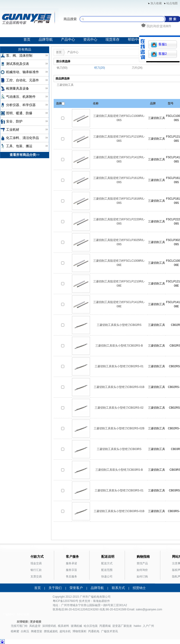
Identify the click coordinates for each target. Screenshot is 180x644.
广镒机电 (94, 597)
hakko (137, 626)
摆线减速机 (51, 631)
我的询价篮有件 (156, 26)
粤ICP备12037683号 (66, 601)
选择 (59, 103)
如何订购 (142, 577)
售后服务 (71, 577)
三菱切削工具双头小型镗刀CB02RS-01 (119, 366)
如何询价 (142, 570)
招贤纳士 (139, 588)
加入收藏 (156, 3)
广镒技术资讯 (109, 631)
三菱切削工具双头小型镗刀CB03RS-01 (119, 490)
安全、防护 (14, 121)
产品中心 (68, 40)
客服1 (159, 45)
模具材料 (64, 626)
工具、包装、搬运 (19, 146)
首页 (27, 40)
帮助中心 (135, 40)
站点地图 (172, 3)
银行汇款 (36, 570)
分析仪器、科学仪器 (21, 105)
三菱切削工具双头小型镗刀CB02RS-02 (119, 408)
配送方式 (107, 563)
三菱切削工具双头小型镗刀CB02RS (119, 325)
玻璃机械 (76, 626)
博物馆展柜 (79, 631)
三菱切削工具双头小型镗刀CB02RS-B (119, 346)
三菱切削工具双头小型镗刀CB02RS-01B (119, 387)
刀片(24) (137, 68)
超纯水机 (65, 631)
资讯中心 (90, 40)
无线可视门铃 (19, 626)
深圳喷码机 (49, 626)
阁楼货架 (37, 631)
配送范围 (107, 570)
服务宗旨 (71, 570)
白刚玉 (25, 631)
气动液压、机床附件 (21, 97)
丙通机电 (94, 631)
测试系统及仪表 (18, 64)
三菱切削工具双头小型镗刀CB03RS (119, 449)
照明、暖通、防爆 (19, 113)
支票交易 (36, 577)
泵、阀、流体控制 (19, 56)
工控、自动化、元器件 (22, 80)
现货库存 (112, 40)
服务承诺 (71, 563)
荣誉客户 (76, 588)
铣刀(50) (62, 68)
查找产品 (142, 563)
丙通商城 (105, 626)
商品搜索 (70, 19)
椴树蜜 (15, 631)
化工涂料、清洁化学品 (22, 138)
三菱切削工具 (65, 85)
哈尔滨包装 (91, 626)
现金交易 (36, 563)
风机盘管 (35, 626)
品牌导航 (46, 40)
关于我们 (55, 588)
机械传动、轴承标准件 (22, 72)
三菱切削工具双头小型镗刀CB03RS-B (119, 470)
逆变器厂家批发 (122, 626)
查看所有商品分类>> (25, 155)
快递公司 (107, 577)
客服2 (159, 54)
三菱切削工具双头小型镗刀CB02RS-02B (119, 428)
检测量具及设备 (18, 89)
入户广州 (148, 626)
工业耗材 (13, 130)
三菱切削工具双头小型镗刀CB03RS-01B (119, 511)
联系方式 (118, 588)
